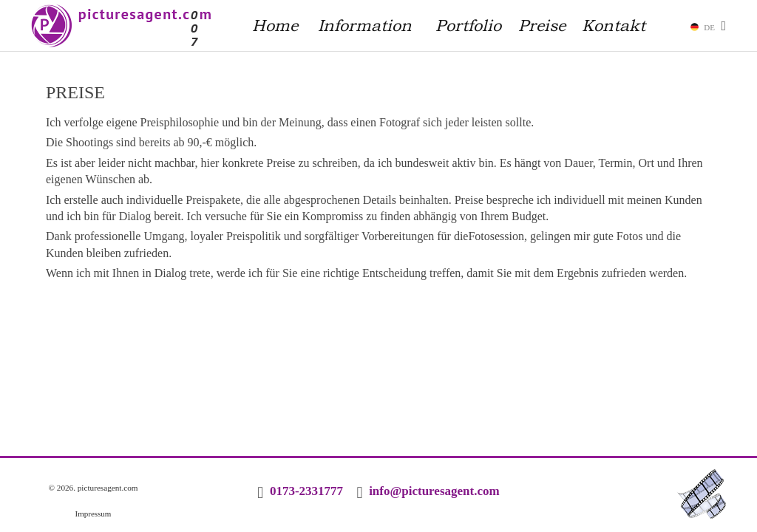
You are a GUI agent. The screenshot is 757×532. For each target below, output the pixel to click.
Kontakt (614, 25)
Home (275, 25)
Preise (542, 25)
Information (365, 25)
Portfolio (468, 25)
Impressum (94, 514)
